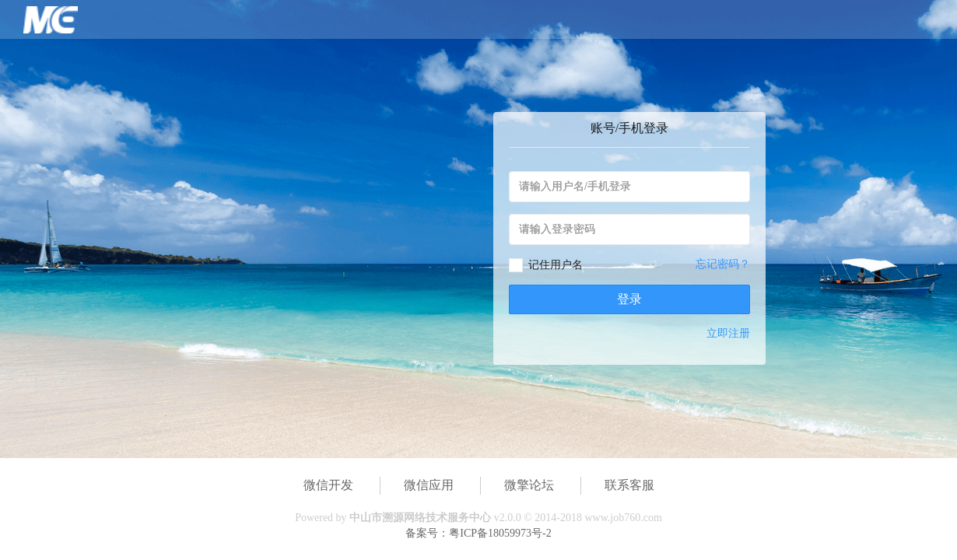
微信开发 (328, 485)
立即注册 (728, 333)
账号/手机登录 (629, 128)
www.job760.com (623, 518)
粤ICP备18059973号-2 (500, 533)
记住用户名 (556, 265)
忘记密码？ (723, 264)
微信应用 (429, 485)
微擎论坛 (529, 485)
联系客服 (629, 485)
